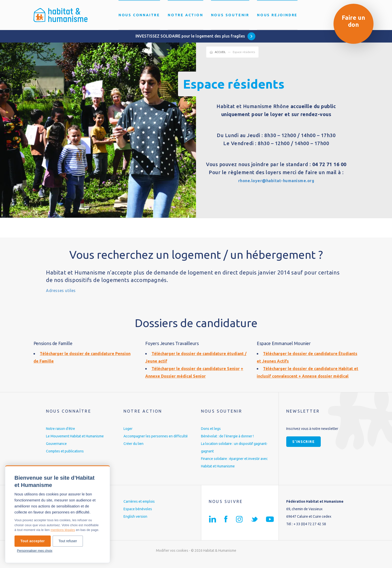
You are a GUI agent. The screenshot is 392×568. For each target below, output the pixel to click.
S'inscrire (303, 449)
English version (135, 524)
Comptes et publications (65, 459)
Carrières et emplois (139, 509)
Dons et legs (211, 436)
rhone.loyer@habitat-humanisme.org (276, 180)
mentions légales (63, 530)
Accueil (220, 52)
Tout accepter (33, 541)
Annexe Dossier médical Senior (181, 376)
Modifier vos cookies (172, 558)
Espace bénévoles (138, 516)
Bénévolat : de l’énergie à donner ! (227, 444)
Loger (128, 436)
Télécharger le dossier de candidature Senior (199, 368)
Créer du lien (133, 451)
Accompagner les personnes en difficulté (156, 444)
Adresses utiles (66, 290)
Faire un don (353, 21)
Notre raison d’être (60, 436)
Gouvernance (56, 451)
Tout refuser (68, 541)
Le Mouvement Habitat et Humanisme (75, 444)
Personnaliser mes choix (35, 551)
